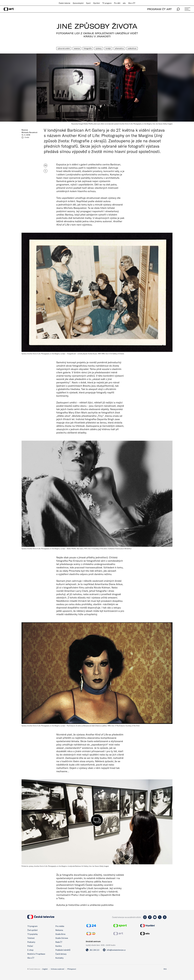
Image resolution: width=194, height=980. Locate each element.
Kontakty (59, 958)
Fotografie (88, 48)
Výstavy (99, 48)
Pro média (60, 926)
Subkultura (132, 48)
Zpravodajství (78, 3)
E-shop (30, 950)
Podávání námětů (63, 950)
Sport (88, 3)
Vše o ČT (132, 3)
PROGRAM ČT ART (159, 9)
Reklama (59, 930)
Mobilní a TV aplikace (36, 954)
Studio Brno (60, 934)
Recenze (77, 48)
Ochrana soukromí (57, 969)
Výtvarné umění (64, 48)
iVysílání (96, 3)
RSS (165, 969)
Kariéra (59, 946)
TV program (107, 3)
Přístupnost (72, 969)
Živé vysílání (32, 930)
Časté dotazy (61, 954)
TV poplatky (32, 934)
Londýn (108, 48)
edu (124, 3)
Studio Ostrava (62, 938)
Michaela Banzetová (29, 132)
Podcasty (31, 942)
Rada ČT (59, 942)
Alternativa (119, 48)
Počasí (30, 946)
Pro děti (117, 3)
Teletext (31, 938)
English (45, 969)
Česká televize (65, 3)
